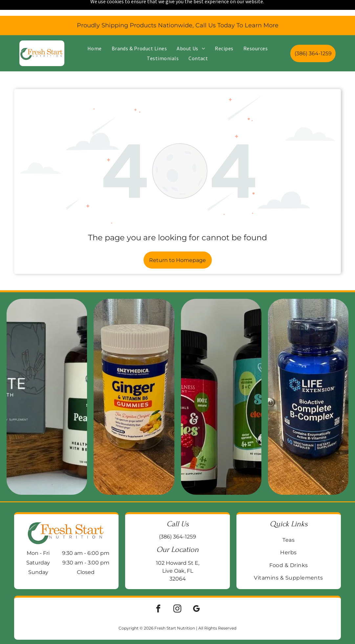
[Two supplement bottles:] (221, 380)
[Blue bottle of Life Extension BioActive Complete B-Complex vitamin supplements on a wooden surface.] (308, 380)
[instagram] (177, 593)
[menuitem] (95, 33)
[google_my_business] (196, 593)
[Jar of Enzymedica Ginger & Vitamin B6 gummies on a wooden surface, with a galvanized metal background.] (134, 380)
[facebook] (158, 593)
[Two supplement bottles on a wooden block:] (47, 380)
